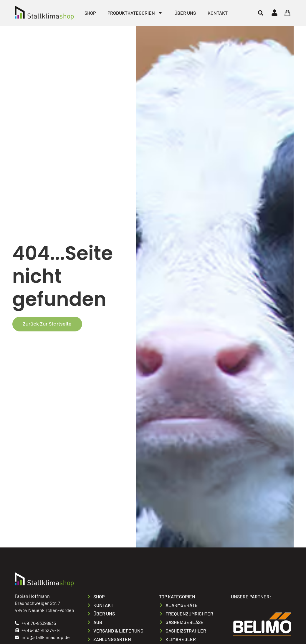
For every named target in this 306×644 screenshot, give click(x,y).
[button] (260, 13)
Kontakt (218, 13)
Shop (90, 13)
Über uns (185, 13)
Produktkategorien (135, 13)
